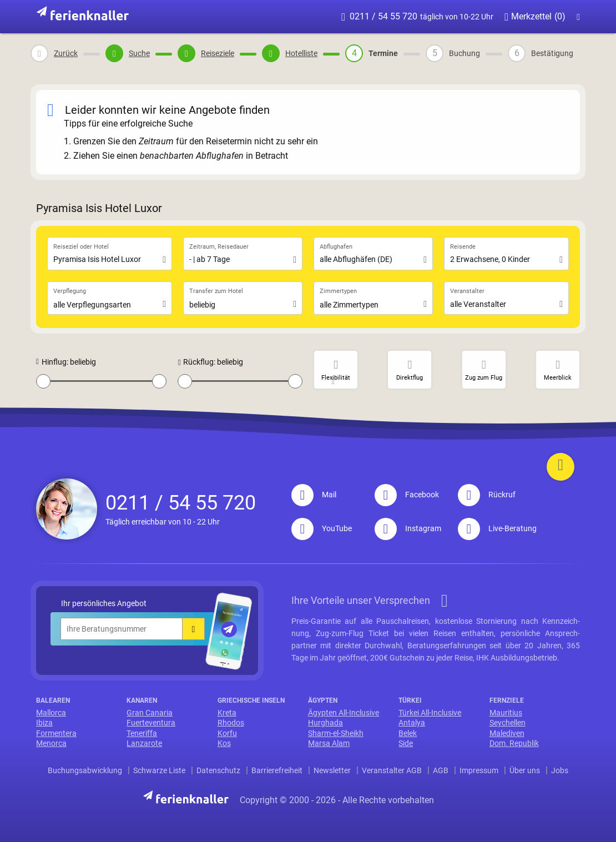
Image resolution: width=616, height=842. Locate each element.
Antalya (412, 723)
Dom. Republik (514, 743)
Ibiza (44, 723)
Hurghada (325, 723)
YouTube (322, 528)
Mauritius (506, 713)
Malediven (507, 733)
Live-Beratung (497, 528)
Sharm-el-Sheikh (336, 733)
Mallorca (51, 713)
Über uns (525, 770)
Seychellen (508, 723)
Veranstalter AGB (392, 770)
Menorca (51, 743)
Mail (314, 495)
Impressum (479, 770)
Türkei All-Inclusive (430, 713)
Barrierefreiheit (277, 770)
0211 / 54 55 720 (417, 17)
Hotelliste (301, 53)
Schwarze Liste (159, 770)
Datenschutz (218, 770)
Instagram (408, 528)
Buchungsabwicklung (85, 770)
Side (406, 743)
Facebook (407, 495)
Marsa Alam (329, 743)
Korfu (227, 733)
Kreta (227, 713)
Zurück (66, 53)
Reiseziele (218, 53)
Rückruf (487, 495)
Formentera (56, 733)
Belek (408, 733)
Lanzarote (144, 743)
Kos (224, 743)
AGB (441, 770)
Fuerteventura (151, 723)
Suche (139, 53)
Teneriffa (142, 733)
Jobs (560, 770)
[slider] (43, 381)
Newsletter (332, 770)
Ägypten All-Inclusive (344, 713)
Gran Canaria (150, 713)
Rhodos (231, 723)
